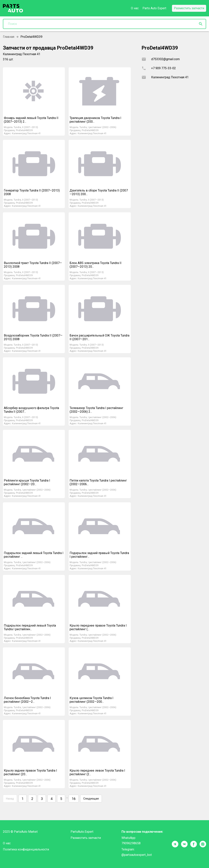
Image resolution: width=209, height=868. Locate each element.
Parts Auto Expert (154, 8)
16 (74, 799)
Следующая (91, 799)
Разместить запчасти (86, 838)
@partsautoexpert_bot (137, 855)
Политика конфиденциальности (26, 849)
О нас (135, 8)
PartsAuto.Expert (82, 832)
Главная (9, 37)
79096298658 (131, 843)
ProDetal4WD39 (24, 130)
